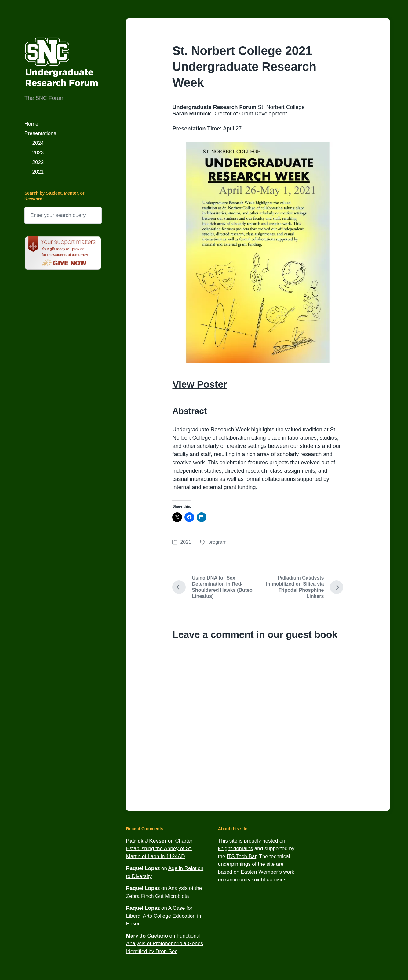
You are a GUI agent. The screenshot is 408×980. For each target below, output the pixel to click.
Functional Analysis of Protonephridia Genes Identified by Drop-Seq (165, 944)
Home (31, 124)
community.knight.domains (256, 880)
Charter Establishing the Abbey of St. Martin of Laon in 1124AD (159, 849)
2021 (38, 172)
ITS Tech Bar (241, 856)
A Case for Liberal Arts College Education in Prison (164, 916)
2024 (38, 143)
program (217, 542)
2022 (38, 162)
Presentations (40, 133)
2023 (38, 153)
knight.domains (235, 848)
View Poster (200, 384)
